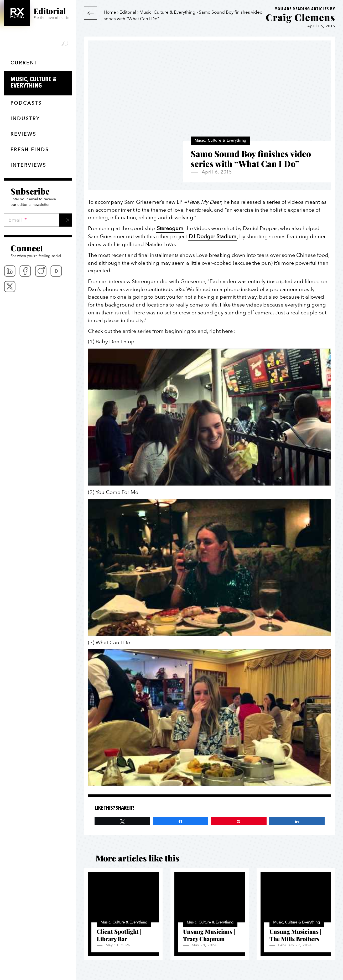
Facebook (25, 271)
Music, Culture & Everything (41, 83)
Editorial (128, 12)
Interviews (28, 165)
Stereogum (170, 228)
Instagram (41, 271)
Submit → (66, 220)
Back (91, 13)
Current (24, 63)
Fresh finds (30, 150)
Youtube (56, 271)
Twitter (10, 287)
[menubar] (38, 279)
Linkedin (10, 271)
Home (110, 12)
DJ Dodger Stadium (213, 236)
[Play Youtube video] (210, 417)
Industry (25, 119)
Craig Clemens (300, 17)
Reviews (23, 134)
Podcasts (26, 103)
